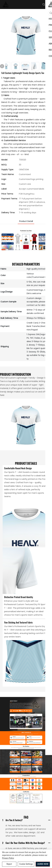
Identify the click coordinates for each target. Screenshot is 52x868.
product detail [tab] (26, 221)
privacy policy (8, 858)
